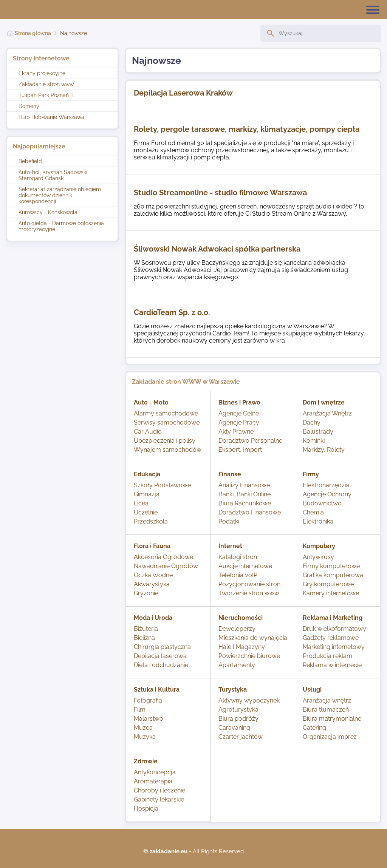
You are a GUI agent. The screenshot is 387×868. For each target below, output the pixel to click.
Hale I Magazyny (242, 647)
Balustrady (318, 432)
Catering (314, 728)
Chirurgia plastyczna (162, 647)
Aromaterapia (153, 781)
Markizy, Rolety (324, 450)
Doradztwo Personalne (250, 441)
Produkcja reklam (327, 656)
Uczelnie (146, 512)
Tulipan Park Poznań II (46, 95)
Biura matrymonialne (332, 719)
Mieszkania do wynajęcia (253, 638)
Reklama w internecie (332, 665)
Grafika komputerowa (333, 575)
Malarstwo (149, 719)
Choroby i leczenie (159, 790)
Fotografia (148, 700)
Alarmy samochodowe (166, 413)
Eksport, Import (240, 450)
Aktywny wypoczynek (249, 700)
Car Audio (148, 432)
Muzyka (145, 737)
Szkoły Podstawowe (162, 485)
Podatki (229, 521)
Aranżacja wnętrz (327, 700)
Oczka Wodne (153, 575)
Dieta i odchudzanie (161, 665)
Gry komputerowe (328, 584)
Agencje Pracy (239, 422)
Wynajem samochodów (168, 450)
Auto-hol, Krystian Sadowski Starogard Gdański (53, 175)
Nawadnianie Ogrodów (166, 566)
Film (140, 710)
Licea (141, 503)
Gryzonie (146, 593)
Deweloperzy (237, 629)
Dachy (312, 422)
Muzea (143, 728)
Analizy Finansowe (244, 485)
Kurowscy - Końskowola (48, 212)
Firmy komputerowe (331, 566)
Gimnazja (147, 494)
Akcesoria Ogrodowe (163, 557)
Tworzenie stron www (249, 593)
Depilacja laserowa (160, 656)
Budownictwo (322, 503)
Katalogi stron (238, 557)
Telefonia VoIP (238, 575)
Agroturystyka (238, 710)
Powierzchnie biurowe (249, 656)
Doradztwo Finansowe (250, 512)
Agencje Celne (239, 413)
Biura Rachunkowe (245, 503)
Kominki (314, 441)
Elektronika (318, 521)
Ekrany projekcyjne (42, 73)
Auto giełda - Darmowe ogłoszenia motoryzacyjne (61, 226)
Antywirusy (318, 557)
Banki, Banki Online (245, 494)
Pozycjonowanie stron (249, 584)
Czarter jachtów (241, 737)
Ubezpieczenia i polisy (165, 441)
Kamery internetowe (331, 593)
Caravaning (234, 728)
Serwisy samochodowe (167, 422)
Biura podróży (238, 719)
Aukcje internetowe (245, 566)
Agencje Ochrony (327, 494)
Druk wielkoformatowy (334, 629)
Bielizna (144, 638)
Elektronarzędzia (326, 485)
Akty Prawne (236, 432)
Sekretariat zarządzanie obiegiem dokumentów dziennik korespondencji (60, 195)
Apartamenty (237, 665)
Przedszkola (151, 521)
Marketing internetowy (334, 647)
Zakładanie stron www (46, 84)
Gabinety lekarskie (159, 799)
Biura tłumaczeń (326, 710)
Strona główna (33, 33)
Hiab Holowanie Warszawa (51, 117)
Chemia (313, 512)
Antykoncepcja (155, 772)
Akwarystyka (152, 584)
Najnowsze (74, 33)
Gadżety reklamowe (331, 638)
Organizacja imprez (330, 737)
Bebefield (30, 161)
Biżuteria (146, 629)
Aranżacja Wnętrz (327, 413)
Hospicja (146, 809)
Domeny (29, 106)
